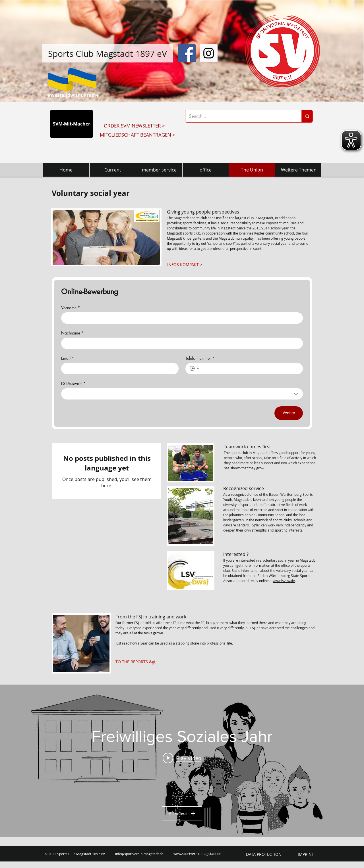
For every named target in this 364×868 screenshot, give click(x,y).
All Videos (182, 813)
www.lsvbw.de (284, 581)
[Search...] (239, 116)
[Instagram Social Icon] (209, 53)
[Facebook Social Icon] (187, 53)
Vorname (71, 308)
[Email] (118, 369)
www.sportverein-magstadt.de (197, 854)
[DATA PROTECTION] (264, 854)
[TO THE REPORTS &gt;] (136, 662)
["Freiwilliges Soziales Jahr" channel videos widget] (182, 761)
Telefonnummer (200, 358)
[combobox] (182, 394)
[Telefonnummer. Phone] (250, 369)
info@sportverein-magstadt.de (139, 854)
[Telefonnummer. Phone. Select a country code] (195, 369)
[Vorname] (180, 318)
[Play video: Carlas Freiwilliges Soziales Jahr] (182, 758)
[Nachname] (180, 343)
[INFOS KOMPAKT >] (185, 265)
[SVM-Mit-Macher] (72, 124)
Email (68, 358)
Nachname (72, 333)
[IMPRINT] (306, 854)
